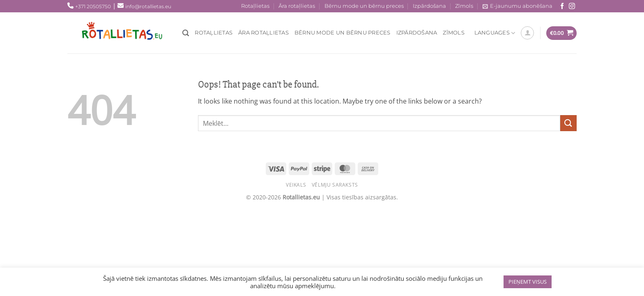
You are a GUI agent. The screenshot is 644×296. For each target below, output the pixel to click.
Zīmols (464, 6)
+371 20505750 (93, 6)
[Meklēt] (186, 33)
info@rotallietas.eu (148, 6)
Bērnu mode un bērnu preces (364, 6)
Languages (495, 33)
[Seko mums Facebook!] (562, 6)
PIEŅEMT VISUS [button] (528, 282)
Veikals (296, 185)
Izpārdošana (429, 6)
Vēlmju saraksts (335, 185)
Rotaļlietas (255, 6)
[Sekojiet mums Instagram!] (572, 6)
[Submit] (568, 123)
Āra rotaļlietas (297, 6)
